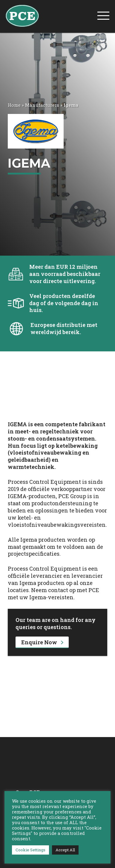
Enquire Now (42, 642)
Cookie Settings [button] (30, 850)
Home (14, 105)
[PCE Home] (22, 15)
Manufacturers (42, 105)
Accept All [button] (65, 850)
